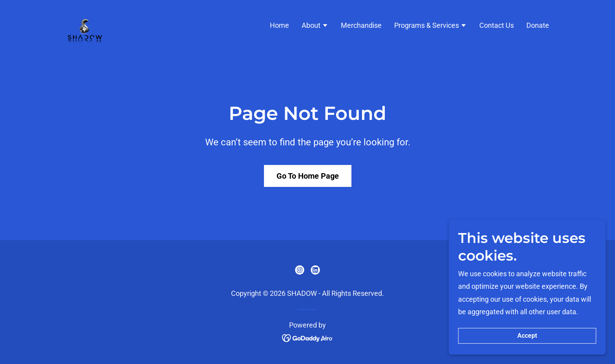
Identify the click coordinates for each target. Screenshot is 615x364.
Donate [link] (538, 25)
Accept (527, 352)
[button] (315, 26)
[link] (85, 24)
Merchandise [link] (361, 25)
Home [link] (279, 25)
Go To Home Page (308, 176)
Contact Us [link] (497, 25)
